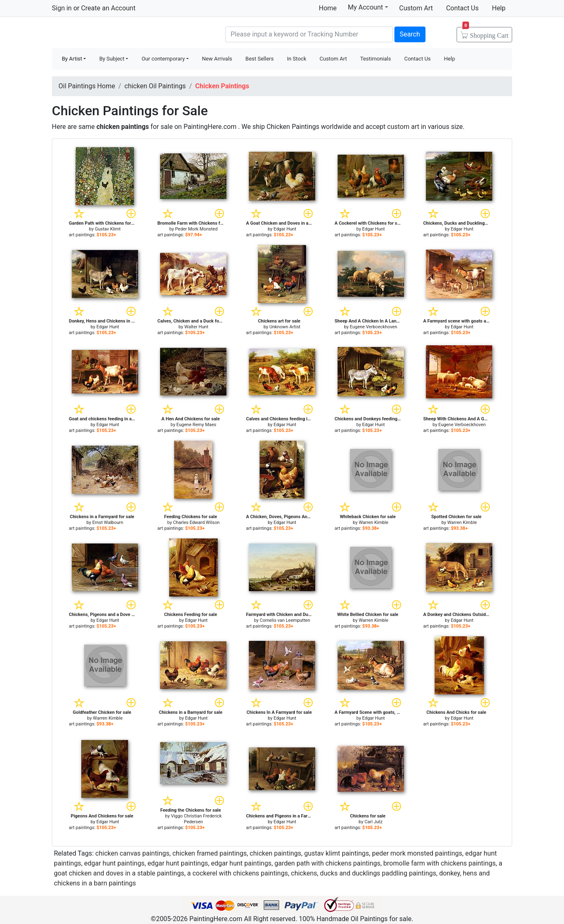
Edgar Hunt (285, 229)
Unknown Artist (285, 327)
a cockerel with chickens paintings (237, 873)
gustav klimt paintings (336, 853)
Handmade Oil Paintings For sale (114, 33)
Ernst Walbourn (108, 523)
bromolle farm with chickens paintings (439, 863)
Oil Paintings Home (87, 86)
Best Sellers (260, 59)
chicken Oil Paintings (155, 86)
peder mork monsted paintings (417, 853)
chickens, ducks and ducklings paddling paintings (364, 873)
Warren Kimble (373, 523)
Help (499, 8)
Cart (485, 33)
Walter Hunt (197, 327)
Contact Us (463, 8)
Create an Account (108, 8)
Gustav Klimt (108, 229)
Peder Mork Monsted (196, 229)
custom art (403, 127)
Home (328, 8)
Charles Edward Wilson (196, 523)
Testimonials (375, 59)
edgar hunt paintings (114, 863)
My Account (368, 7)
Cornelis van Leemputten (285, 620)
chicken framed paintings (210, 853)
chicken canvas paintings (132, 853)
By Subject (112, 59)
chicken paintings (275, 853)
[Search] (309, 34)
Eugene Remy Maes (196, 425)
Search (410, 34)
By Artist (72, 59)
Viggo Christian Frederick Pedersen (196, 819)
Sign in (62, 8)
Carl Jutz (373, 822)
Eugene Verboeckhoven (373, 327)
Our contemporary (163, 59)
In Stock (297, 59)
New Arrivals (217, 59)
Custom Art (416, 8)
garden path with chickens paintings (327, 863)
